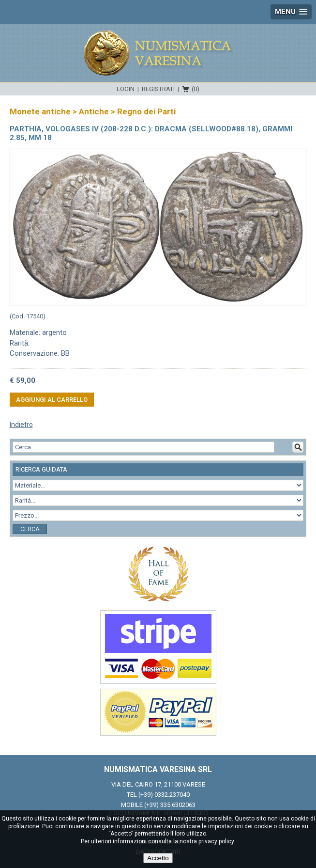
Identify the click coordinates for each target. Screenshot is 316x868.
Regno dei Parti (146, 111)
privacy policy (216, 841)
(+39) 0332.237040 (164, 795)
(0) (196, 89)
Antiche (94, 111)
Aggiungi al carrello (52, 400)
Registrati (158, 89)
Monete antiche (40, 111)
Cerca (30, 529)
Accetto (158, 858)
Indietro (21, 425)
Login (126, 89)
